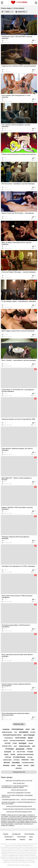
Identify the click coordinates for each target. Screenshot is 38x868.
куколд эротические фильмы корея (19, 812)
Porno (19, 2)
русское (30, 752)
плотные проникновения (17, 741)
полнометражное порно (12, 735)
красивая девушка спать (11, 800)
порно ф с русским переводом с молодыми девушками (17, 796)
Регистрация (21, 837)
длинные (19, 768)
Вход (31, 837)
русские (30, 757)
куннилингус (9, 738)
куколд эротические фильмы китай (19, 807)
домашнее (20, 749)
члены (6, 755)
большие (8, 752)
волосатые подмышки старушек (19, 793)
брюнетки (25, 760)
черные (31, 743)
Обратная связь (11, 840)
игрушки (17, 760)
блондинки (24, 732)
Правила (22, 840)
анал (27, 729)
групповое (10, 749)
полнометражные (28, 763)
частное (7, 743)
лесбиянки (30, 741)
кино (13, 766)
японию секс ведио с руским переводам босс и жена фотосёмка (19, 803)
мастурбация (29, 735)
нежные (26, 766)
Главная (5, 834)
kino (33, 729)
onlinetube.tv (9, 837)
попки (13, 755)
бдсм (34, 746)
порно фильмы (20, 738)
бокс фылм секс (19, 783)
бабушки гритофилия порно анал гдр (19, 781)
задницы (6, 729)
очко (32, 760)
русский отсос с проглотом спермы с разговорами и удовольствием (15, 787)
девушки (7, 763)
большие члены (7, 746)
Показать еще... (19, 724)
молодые (23, 743)
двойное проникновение (25, 755)
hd (14, 752)
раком (5, 741)
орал (15, 746)
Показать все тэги (19, 772)
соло (16, 732)
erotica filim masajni (28, 800)
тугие (15, 743)
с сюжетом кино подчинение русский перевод (19, 809)
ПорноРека (16, 865)
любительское (24, 746)
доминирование (7, 732)
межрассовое (7, 760)
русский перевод (19, 757)
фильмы (6, 766)
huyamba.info (16, 834)
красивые (16, 763)
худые (19, 766)
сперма (29, 749)
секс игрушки (21, 752)
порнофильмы (18, 729)
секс (32, 766)
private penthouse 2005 (19, 790)
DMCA (31, 840)
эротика (33, 732)
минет (31, 738)
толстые (8, 757)
